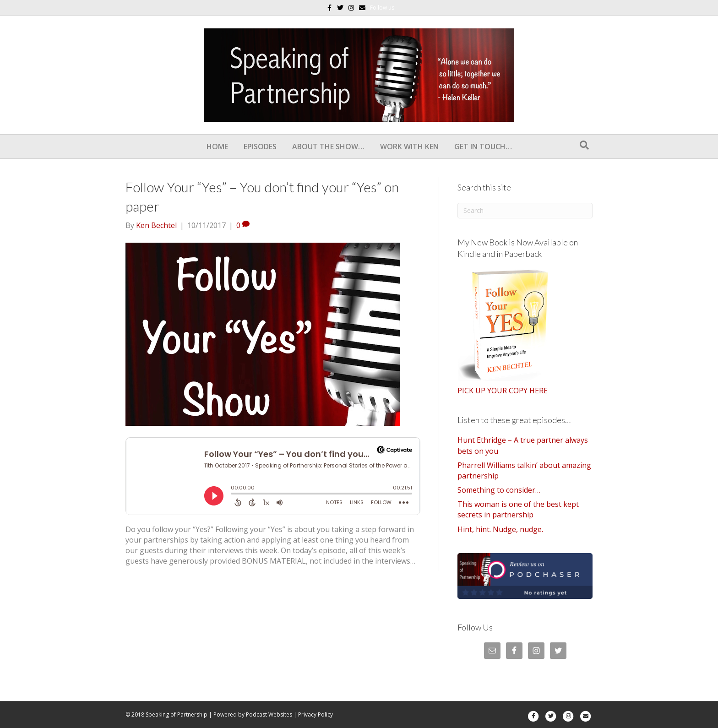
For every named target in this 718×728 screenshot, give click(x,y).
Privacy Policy (315, 714)
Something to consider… (499, 490)
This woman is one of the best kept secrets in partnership (518, 509)
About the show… (328, 147)
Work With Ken (409, 147)
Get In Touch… (483, 147)
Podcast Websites (269, 714)
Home (217, 147)
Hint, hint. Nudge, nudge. (500, 529)
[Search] (584, 145)
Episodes (260, 147)
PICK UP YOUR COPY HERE (503, 391)
